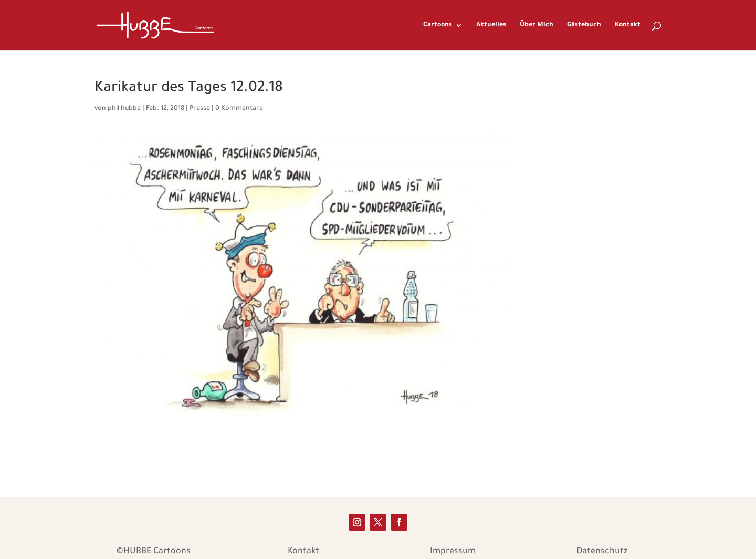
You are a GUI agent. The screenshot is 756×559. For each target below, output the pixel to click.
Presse (200, 109)
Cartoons (438, 25)
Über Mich (537, 25)
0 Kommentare (239, 109)
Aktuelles (491, 25)
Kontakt (628, 25)
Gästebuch (584, 25)
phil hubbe (124, 109)
